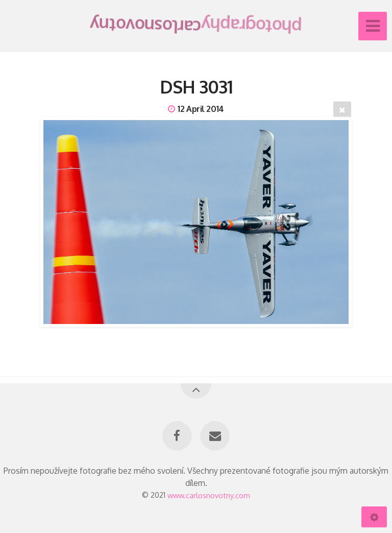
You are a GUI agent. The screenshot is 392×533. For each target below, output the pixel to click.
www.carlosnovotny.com (209, 495)
